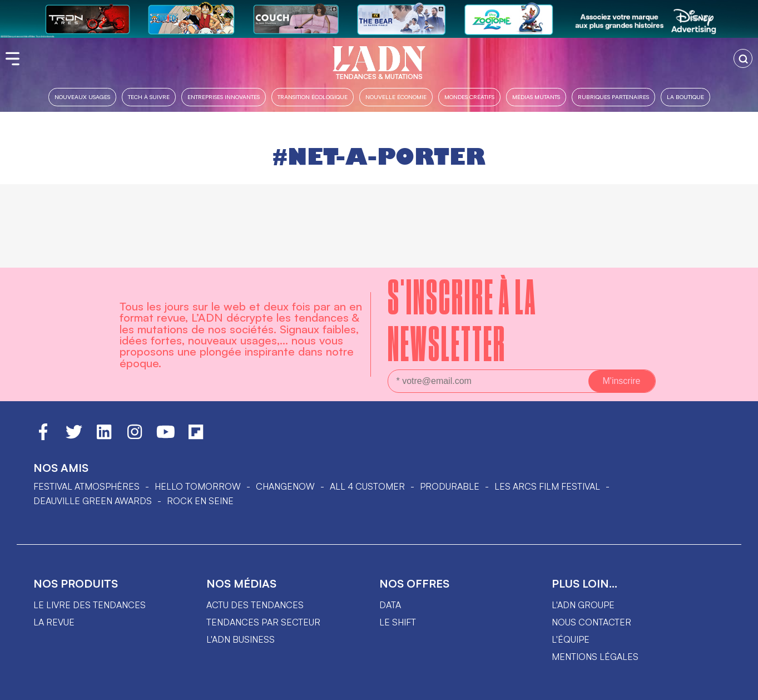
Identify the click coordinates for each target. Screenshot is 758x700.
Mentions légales (595, 657)
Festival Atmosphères (86, 486)
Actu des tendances (255, 605)
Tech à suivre (149, 97)
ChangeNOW (285, 486)
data (390, 605)
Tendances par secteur (263, 622)
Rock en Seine (200, 501)
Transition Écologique (313, 97)
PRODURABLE (450, 486)
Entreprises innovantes (224, 97)
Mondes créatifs (469, 97)
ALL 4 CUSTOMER (367, 486)
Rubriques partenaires (613, 97)
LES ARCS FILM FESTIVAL (547, 486)
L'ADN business (241, 639)
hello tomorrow (198, 486)
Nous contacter (591, 622)
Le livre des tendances (90, 605)
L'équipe (571, 639)
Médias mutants (536, 97)
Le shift (398, 622)
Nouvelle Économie (396, 97)
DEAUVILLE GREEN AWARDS (93, 501)
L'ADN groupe (583, 605)
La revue (54, 622)
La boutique (685, 97)
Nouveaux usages (82, 97)
